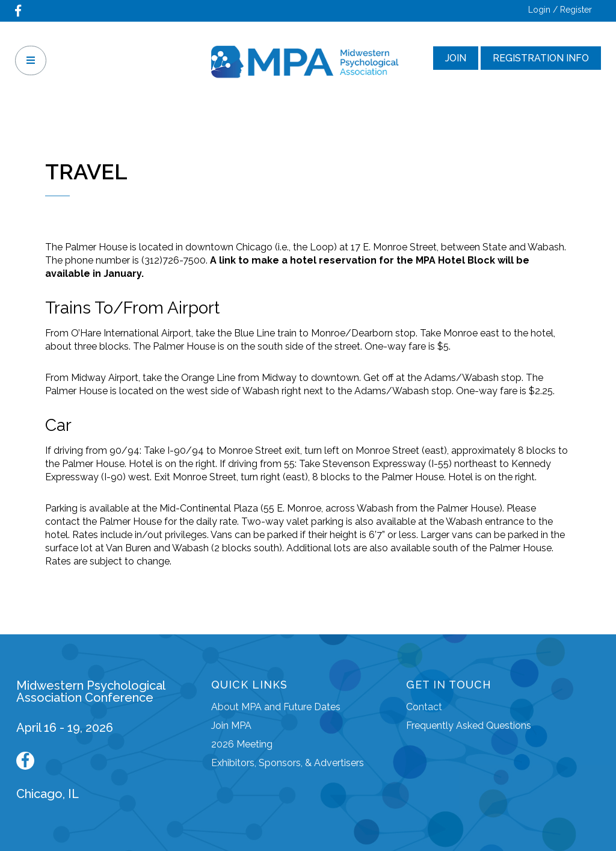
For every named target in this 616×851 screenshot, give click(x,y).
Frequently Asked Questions (469, 726)
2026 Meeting (242, 744)
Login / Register (560, 10)
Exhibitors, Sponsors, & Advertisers (288, 763)
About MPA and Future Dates (276, 707)
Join (456, 58)
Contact (424, 707)
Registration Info (541, 58)
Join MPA (231, 726)
